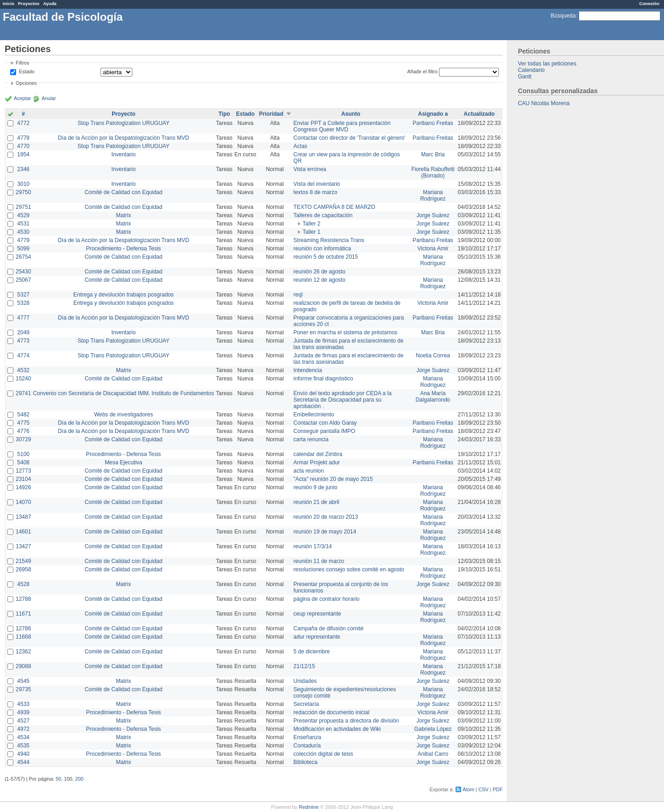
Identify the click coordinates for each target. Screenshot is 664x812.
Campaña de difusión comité (328, 628)
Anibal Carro (433, 754)
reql (298, 295)
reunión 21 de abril (316, 502)
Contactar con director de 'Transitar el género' (349, 138)
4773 (23, 341)
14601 (23, 532)
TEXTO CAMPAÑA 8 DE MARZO (334, 207)
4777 (23, 318)
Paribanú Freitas (433, 123)
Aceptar (22, 98)
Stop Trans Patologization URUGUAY (123, 123)
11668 (23, 637)
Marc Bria (433, 154)
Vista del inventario (317, 184)
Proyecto (123, 114)
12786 (23, 628)
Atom (468, 789)
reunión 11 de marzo (319, 561)
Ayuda (50, 3)
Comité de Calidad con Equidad (123, 192)
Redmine (309, 807)
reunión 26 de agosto (319, 272)
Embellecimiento (314, 415)
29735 (23, 689)
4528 (23, 584)
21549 (23, 561)
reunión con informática (322, 249)
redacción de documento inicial (331, 712)
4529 (23, 215)
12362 (23, 652)
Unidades (305, 681)
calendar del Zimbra (318, 454)
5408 (23, 462)
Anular (49, 98)
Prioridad (271, 114)
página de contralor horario (326, 599)
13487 (23, 517)
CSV (483, 789)
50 (59, 779)
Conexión (649, 3)
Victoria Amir (433, 249)
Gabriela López (433, 729)
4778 (23, 138)
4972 (23, 729)
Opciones (26, 83)
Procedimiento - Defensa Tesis (124, 249)
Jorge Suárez (433, 215)
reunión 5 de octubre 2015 (326, 257)
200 (79, 779)
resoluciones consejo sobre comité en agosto (349, 569)
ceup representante (317, 614)
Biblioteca (305, 762)
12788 (23, 599)
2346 (23, 169)
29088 (23, 666)
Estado (27, 71)
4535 (23, 746)
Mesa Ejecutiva (123, 462)
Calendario (531, 70)
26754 (23, 257)
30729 (23, 439)
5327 (23, 295)
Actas (300, 146)
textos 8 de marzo (315, 192)
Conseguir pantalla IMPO (324, 431)
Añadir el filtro (422, 71)
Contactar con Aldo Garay (325, 423)
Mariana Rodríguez (433, 196)
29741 (23, 393)
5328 (23, 303)
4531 (23, 224)
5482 (23, 415)
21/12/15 (304, 666)
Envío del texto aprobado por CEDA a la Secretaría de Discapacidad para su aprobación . (342, 400)
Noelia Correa (433, 356)
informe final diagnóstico (323, 379)
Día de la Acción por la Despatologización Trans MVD (123, 138)
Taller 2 (311, 224)
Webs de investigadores (124, 415)
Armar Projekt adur (317, 462)
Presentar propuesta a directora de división (346, 721)
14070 (23, 502)
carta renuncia (311, 439)
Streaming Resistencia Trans (329, 240)
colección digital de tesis (323, 754)
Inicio (9, 3)
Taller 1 (311, 232)
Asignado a (433, 114)
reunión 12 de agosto (319, 280)
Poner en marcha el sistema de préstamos (345, 332)
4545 (23, 681)
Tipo (224, 114)
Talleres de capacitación (323, 215)
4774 (23, 356)
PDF (498, 789)
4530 (23, 232)
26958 (23, 569)
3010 (23, 184)
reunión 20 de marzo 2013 (326, 517)
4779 (23, 240)
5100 (23, 454)
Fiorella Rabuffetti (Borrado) (433, 172)
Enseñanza (307, 737)
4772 (23, 123)
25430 (23, 272)
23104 (23, 479)
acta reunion (308, 471)
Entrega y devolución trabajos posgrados (123, 295)
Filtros (22, 63)
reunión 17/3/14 (312, 546)
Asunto (351, 114)
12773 (23, 471)
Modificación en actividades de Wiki (337, 729)
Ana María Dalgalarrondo (433, 397)
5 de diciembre (311, 652)
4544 (23, 762)
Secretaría (306, 704)
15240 (23, 379)
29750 (23, 192)
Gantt (525, 77)
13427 (23, 546)
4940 (23, 754)
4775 (23, 423)
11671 (23, 614)
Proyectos (29, 3)
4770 (23, 146)
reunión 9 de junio (315, 487)
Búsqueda (563, 16)
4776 (23, 431)
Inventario (123, 154)
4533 (23, 704)
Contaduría (307, 746)
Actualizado (479, 114)
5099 (23, 249)
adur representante (317, 637)
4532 (23, 370)
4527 (23, 721)
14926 (23, 487)
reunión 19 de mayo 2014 (325, 532)
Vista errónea (310, 169)
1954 (23, 154)
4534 (23, 737)
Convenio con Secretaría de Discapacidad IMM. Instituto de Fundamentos (123, 393)
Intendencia (308, 370)
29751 (23, 207)
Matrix (123, 215)
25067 (23, 280)
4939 (23, 712)
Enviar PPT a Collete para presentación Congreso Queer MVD (342, 126)
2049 (23, 332)
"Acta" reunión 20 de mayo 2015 (333, 479)
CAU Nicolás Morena (544, 103)
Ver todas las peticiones (547, 64)
